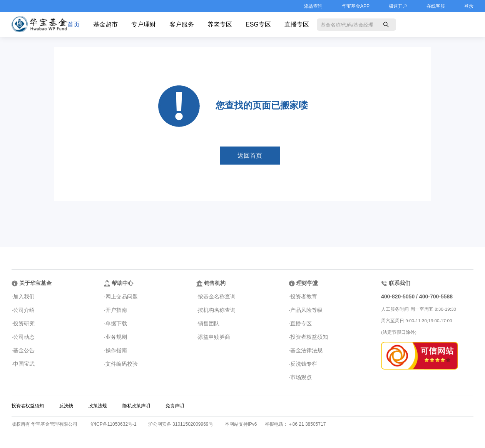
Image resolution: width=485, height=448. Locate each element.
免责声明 (175, 406)
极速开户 (398, 6)
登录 (469, 6)
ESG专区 (258, 24)
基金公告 (24, 350)
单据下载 (116, 323)
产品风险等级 (306, 310)
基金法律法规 (306, 350)
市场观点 (301, 377)
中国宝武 (24, 364)
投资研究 (24, 323)
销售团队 (209, 323)
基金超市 (105, 24)
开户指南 (116, 310)
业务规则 (116, 337)
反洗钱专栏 (304, 364)
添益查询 (313, 6)
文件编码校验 (122, 364)
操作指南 (116, 350)
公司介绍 (24, 310)
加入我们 (24, 296)
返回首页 (250, 156)
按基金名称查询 (217, 296)
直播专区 (297, 24)
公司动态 (24, 337)
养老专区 (220, 24)
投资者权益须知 (309, 337)
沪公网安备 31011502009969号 (181, 424)
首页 (74, 24)
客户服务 (182, 24)
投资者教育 (304, 296)
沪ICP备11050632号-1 (114, 424)
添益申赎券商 (214, 337)
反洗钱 (66, 406)
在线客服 (436, 6)
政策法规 (98, 406)
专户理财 (144, 24)
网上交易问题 (122, 296)
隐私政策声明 (136, 406)
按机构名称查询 (217, 310)
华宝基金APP (356, 6)
